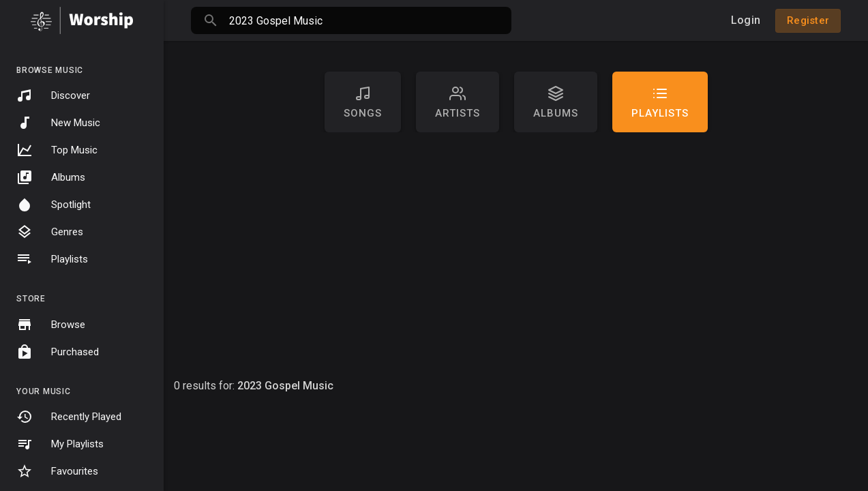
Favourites (57, 471)
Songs (363, 102)
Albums (51, 177)
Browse (51, 325)
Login (746, 20)
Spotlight (54, 205)
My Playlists (60, 444)
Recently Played (69, 417)
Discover (53, 95)
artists (458, 102)
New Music (58, 123)
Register (808, 20)
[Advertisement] (516, 255)
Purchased (58, 352)
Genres (50, 232)
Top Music (57, 150)
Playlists (52, 259)
